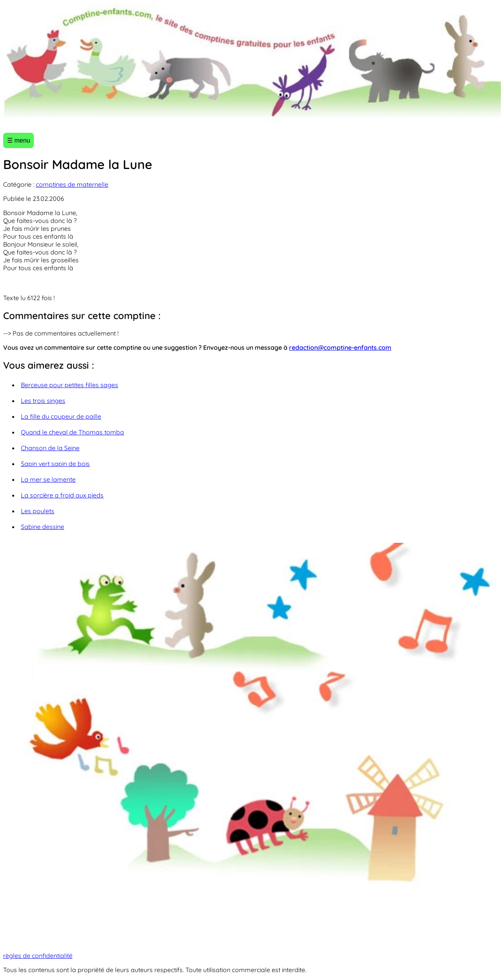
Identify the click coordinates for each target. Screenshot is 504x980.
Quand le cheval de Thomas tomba (72, 432)
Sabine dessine (43, 527)
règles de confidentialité (38, 956)
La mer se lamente (48, 479)
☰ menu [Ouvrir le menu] (19, 140)
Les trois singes (43, 401)
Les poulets (38, 511)
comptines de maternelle (72, 184)
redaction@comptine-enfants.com (340, 347)
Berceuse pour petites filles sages (69, 385)
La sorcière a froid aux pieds (62, 495)
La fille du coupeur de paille (61, 416)
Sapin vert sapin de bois (55, 464)
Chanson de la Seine (50, 448)
